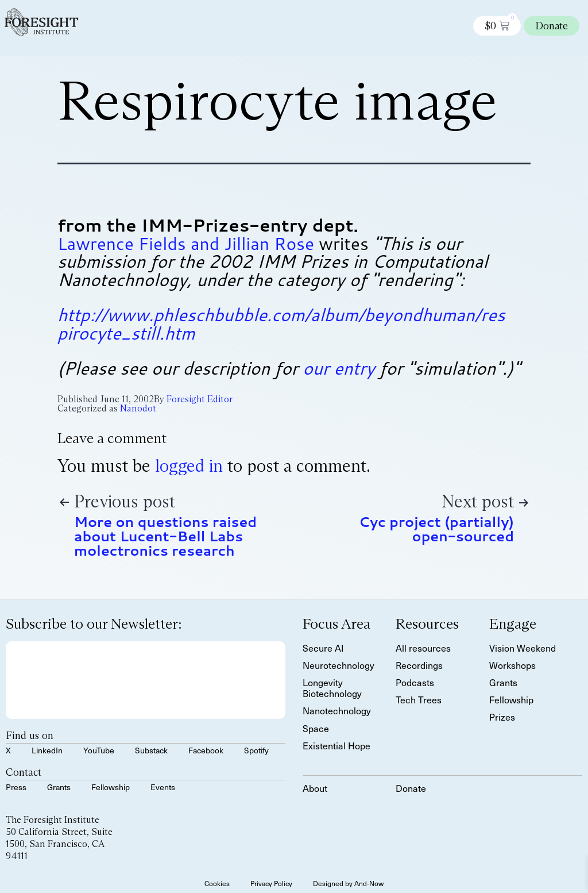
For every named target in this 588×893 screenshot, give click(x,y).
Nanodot (138, 408)
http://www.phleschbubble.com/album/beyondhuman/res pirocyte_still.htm (281, 324)
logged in (189, 466)
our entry (339, 368)
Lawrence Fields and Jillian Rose (186, 243)
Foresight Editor (200, 399)
